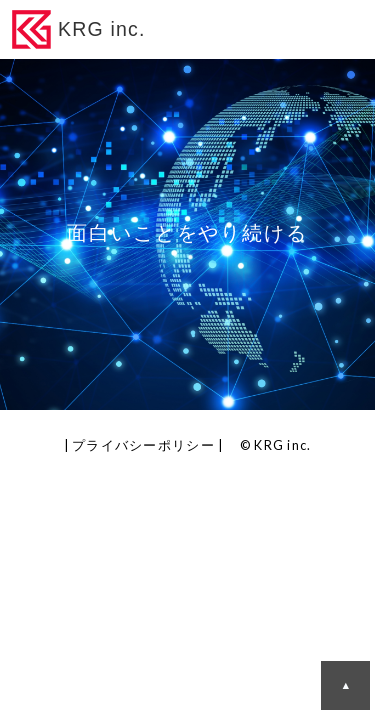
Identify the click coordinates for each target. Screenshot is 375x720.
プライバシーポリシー (143, 445)
